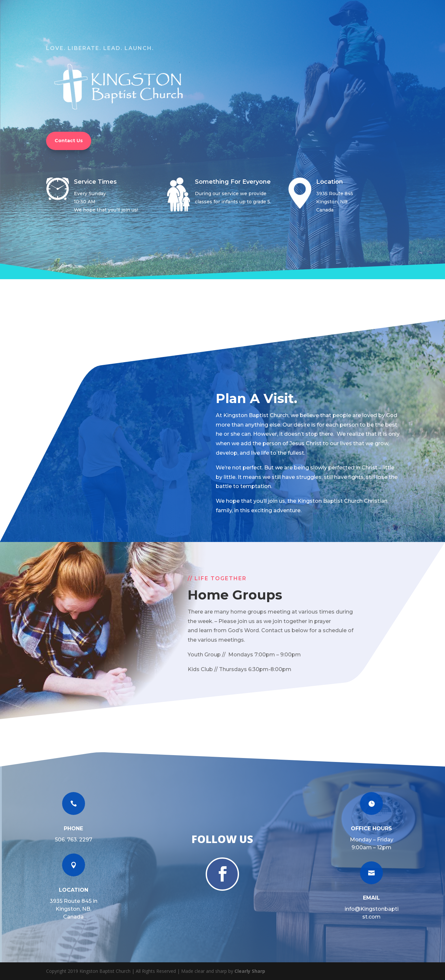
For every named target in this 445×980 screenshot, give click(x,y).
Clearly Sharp (250, 971)
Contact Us (69, 141)
